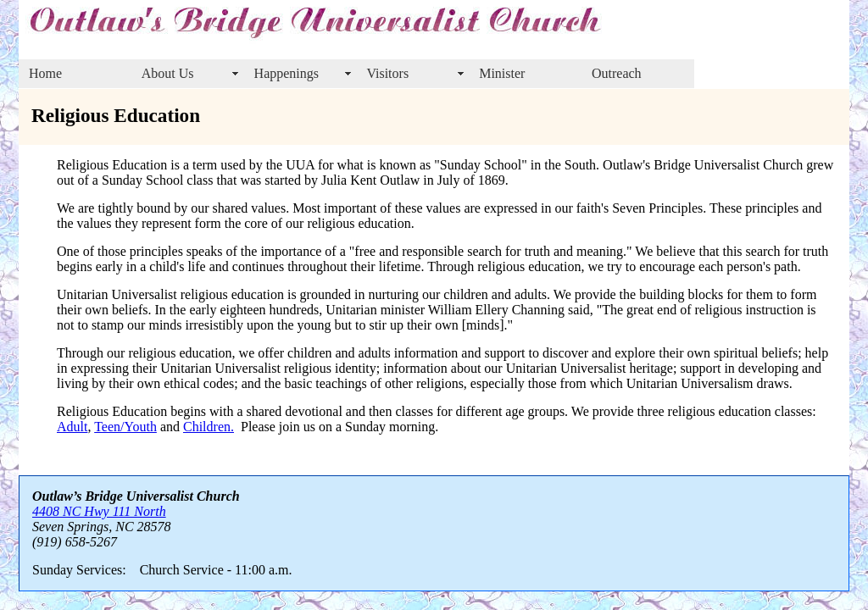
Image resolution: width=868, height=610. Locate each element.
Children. (209, 427)
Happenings (287, 73)
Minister (502, 73)
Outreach (617, 73)
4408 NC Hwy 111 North (99, 511)
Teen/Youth (125, 427)
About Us (168, 73)
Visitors (387, 73)
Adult (72, 427)
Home (45, 73)
